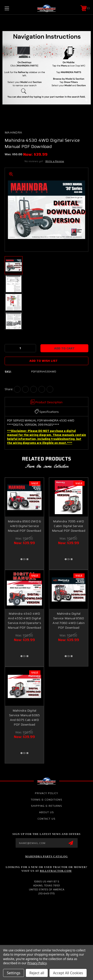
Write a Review (55, 161)
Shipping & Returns (46, 806)
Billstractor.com (56, 871)
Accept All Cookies (68, 973)
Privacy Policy (46, 793)
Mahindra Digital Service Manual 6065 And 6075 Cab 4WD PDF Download (25, 717)
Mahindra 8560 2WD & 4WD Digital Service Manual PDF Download (25, 526)
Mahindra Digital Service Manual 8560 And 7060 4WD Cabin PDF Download (69, 621)
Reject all (37, 973)
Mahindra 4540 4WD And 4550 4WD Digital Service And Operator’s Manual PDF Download (24, 621)
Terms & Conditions (46, 800)
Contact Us (46, 819)
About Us (46, 812)
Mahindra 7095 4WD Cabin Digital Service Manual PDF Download (69, 526)
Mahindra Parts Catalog (46, 856)
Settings (14, 973)
